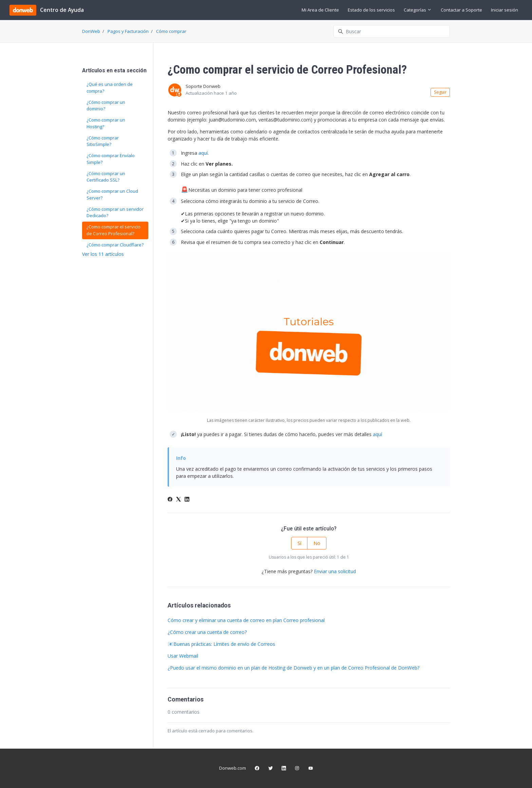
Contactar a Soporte (461, 10)
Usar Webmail (183, 656)
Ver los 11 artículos (103, 254)
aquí (203, 153)
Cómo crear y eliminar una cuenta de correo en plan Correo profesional (246, 620)
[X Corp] (178, 500)
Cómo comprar (171, 31)
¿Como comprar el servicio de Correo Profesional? (113, 230)
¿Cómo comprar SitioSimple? (103, 141)
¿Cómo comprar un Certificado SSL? (106, 177)
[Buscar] (392, 31)
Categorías (418, 10)
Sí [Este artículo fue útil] (299, 543)
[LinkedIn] (187, 500)
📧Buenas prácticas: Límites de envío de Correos (221, 644)
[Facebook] (170, 500)
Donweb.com (233, 768)
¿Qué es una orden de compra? (110, 88)
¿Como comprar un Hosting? (106, 123)
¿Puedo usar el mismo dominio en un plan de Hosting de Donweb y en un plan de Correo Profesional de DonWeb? (293, 668)
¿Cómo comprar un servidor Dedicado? (115, 212)
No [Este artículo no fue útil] (317, 543)
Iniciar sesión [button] (505, 10)
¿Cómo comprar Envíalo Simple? (111, 159)
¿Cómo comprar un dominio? (106, 106)
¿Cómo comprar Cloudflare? (115, 245)
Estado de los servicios (371, 10)
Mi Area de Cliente (320, 10)
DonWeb (91, 31)
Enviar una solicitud (335, 571)
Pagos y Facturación (128, 31)
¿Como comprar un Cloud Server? (112, 194)
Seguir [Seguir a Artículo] (440, 92)
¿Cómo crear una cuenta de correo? (207, 632)
